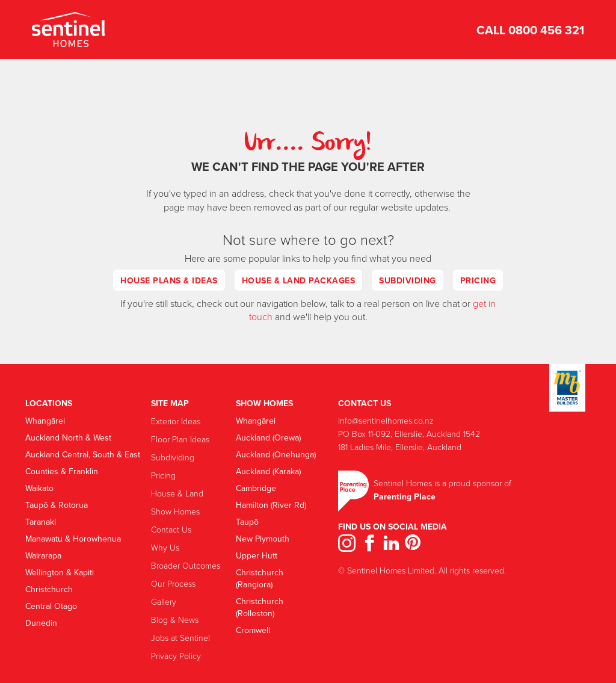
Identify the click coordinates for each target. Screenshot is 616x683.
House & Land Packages (299, 280)
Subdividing (408, 280)
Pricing (478, 280)
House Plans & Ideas (169, 280)
